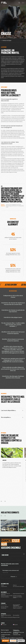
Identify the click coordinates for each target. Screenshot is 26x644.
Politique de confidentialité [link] (13, 643)
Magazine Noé (16, 617)
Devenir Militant (5, 607)
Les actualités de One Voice (6, 616)
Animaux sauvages (17, 596)
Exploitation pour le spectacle (5, 594)
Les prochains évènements (7, 617)
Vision (2, 585)
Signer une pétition (17, 608)
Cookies (3, 636)
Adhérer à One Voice (18, 607)
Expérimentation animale (19, 594)
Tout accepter (5, 641)
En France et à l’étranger (19, 587)
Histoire (15, 585)
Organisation (4, 587)
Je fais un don (16, 285)
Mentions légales (5, 630)
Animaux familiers (5, 597)
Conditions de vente (6, 635)
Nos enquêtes (16, 615)
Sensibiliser (4, 608)
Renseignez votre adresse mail (11, 570)
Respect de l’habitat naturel (18, 597)
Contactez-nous (17, 635)
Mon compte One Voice (6, 632)
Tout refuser (13, 641)
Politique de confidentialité (16, 631)
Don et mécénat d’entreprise (17, 605)
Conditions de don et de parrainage (18, 633)
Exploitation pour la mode (7, 596)
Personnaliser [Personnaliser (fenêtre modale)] (21, 641)
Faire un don (4, 605)
